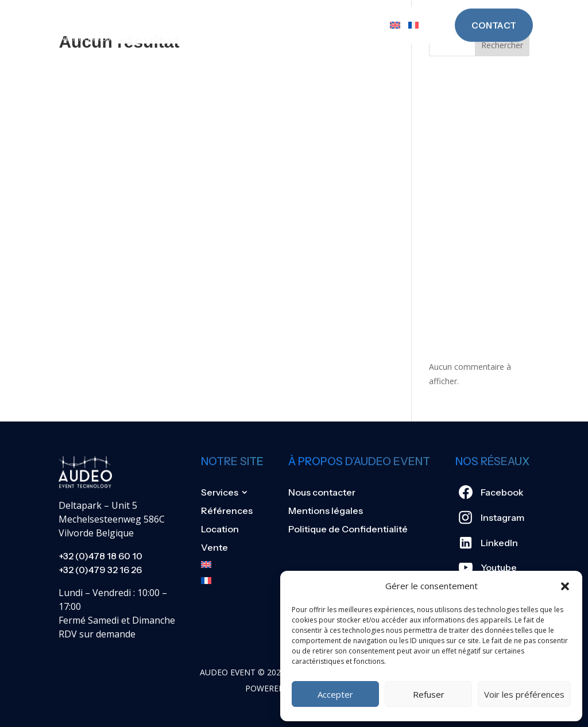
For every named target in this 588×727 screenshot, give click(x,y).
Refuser (429, 694)
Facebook (502, 492)
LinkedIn (499, 543)
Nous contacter (322, 492)
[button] (565, 586)
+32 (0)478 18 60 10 (100, 556)
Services (174, 14)
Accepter (335, 694)
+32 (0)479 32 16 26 (100, 570)
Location (315, 14)
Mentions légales (326, 511)
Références (249, 14)
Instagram (502, 517)
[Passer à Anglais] (395, 14)
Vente (366, 14)
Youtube (499, 567)
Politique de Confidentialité (348, 529)
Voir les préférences (524, 694)
